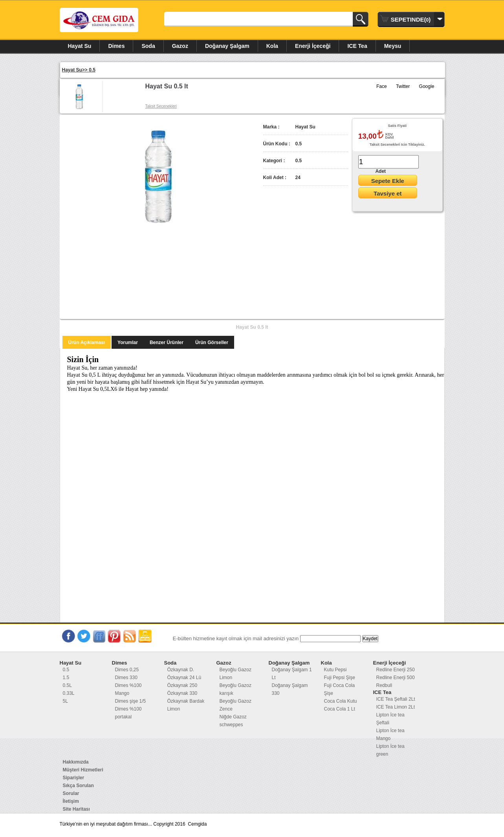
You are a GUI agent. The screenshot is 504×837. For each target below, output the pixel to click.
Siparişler (74, 778)
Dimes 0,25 (127, 670)
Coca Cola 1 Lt (340, 709)
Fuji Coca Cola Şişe (340, 689)
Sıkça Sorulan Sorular (78, 789)
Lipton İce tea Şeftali (390, 719)
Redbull (384, 685)
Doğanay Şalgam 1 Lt (292, 674)
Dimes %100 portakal (128, 713)
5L (65, 701)
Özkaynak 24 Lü (184, 678)
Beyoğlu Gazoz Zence (236, 705)
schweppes (231, 725)
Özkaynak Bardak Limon (186, 705)
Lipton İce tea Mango (390, 734)
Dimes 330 (126, 678)
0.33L (69, 693)
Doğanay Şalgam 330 (290, 689)
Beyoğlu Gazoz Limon (236, 674)
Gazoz (180, 46)
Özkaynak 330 (182, 693)
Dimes (116, 46)
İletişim (71, 801)
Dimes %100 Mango (128, 689)
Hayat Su (80, 46)
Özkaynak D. (181, 670)
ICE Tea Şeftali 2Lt (396, 699)
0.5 (92, 70)
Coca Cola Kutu (341, 701)
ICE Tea (357, 46)
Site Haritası (76, 809)
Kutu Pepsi (335, 670)
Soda (148, 46)
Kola (272, 46)
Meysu (393, 46)
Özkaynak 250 (182, 685)
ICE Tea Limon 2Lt (396, 707)
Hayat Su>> (76, 70)
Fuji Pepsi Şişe (340, 678)
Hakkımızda (76, 762)
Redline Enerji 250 (396, 670)
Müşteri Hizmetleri (83, 770)
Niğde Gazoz (233, 717)
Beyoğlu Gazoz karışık (236, 689)
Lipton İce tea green (390, 750)
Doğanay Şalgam (227, 46)
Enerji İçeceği (313, 46)
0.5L (67, 685)
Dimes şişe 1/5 (131, 701)
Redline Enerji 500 (396, 678)
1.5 (66, 678)
